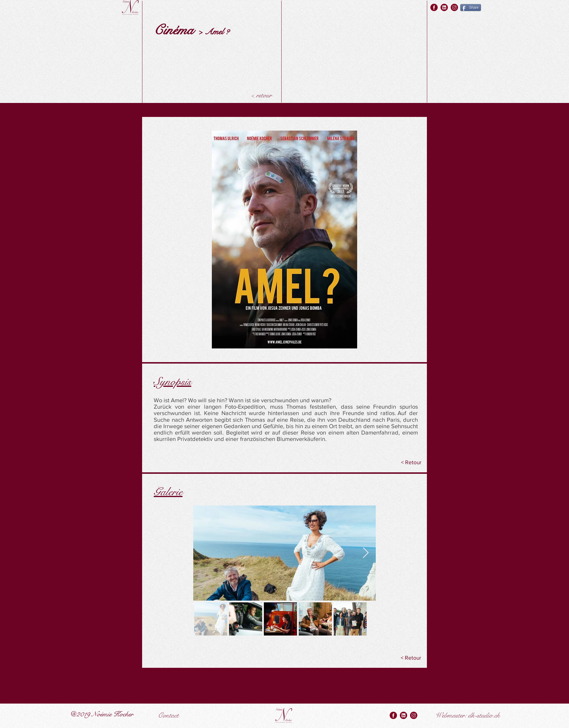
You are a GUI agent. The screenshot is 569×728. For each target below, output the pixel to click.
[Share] (471, 8)
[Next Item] (366, 553)
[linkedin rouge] (444, 7)
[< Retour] (412, 462)
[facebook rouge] (434, 7)
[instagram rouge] (454, 7)
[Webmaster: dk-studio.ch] (467, 715)
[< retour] (261, 95)
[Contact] (168, 715)
